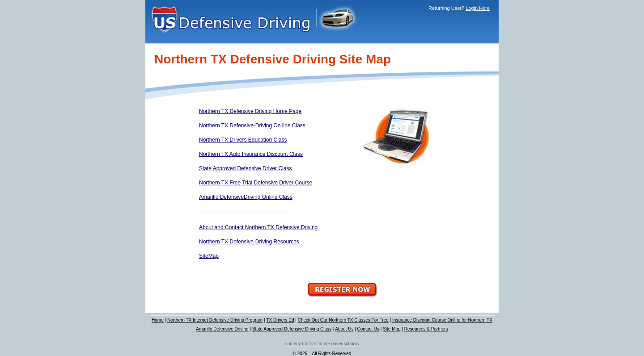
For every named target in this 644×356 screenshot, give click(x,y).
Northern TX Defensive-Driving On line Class (252, 126)
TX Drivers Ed (280, 320)
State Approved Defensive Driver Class (245, 168)
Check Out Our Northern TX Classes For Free (343, 320)
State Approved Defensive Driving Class (292, 329)
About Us (344, 329)
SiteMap (209, 256)
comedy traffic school (306, 344)
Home (158, 320)
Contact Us (368, 329)
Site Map (392, 329)
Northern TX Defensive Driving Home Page (250, 111)
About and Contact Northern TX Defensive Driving (258, 227)
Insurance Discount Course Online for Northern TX (442, 320)
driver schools (345, 344)
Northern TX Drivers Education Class (243, 140)
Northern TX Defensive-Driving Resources (249, 242)
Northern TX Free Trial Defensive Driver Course (256, 183)
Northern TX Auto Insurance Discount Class (251, 154)
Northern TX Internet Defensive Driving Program (215, 320)
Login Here (478, 8)
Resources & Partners (426, 329)
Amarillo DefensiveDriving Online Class (246, 197)
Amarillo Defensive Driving (222, 329)
